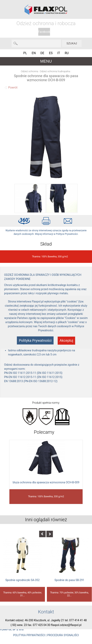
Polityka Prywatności (35, 340)
